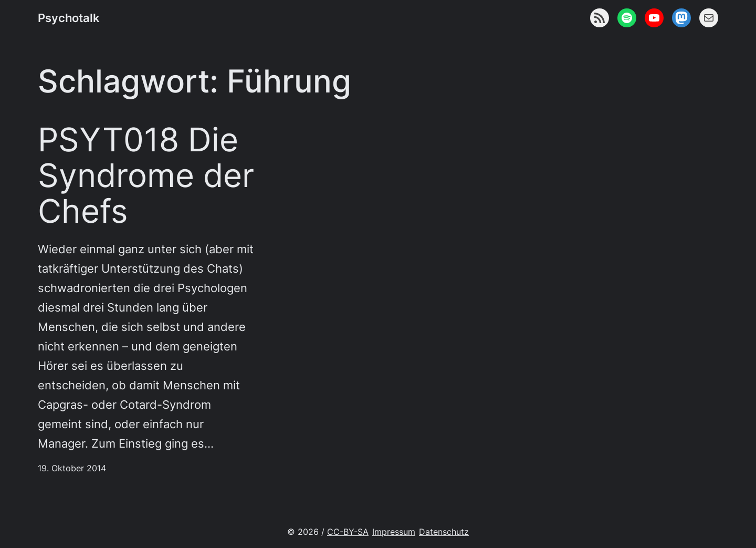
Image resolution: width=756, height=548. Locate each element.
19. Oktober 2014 (72, 468)
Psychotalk (69, 18)
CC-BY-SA (348, 532)
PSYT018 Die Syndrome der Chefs (146, 175)
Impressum (394, 532)
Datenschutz (444, 532)
